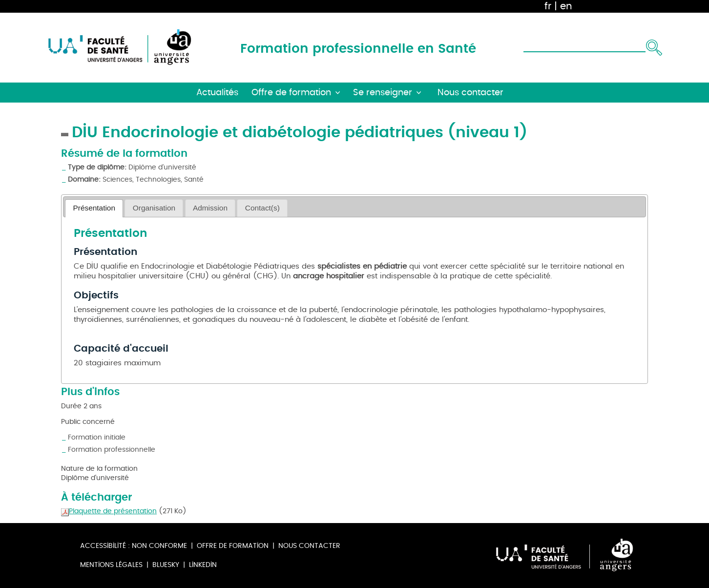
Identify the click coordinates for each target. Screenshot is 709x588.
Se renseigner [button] (383, 93)
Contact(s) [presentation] (262, 208)
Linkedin (203, 565)
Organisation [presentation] (154, 208)
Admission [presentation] (210, 208)
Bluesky (166, 565)
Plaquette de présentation (109, 511)
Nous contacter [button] (470, 93)
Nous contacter (309, 546)
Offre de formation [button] (291, 93)
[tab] (94, 208)
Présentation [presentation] (94, 208)
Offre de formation (233, 546)
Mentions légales (111, 565)
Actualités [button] (217, 93)
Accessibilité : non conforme (134, 546)
